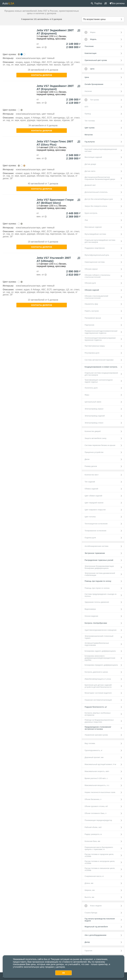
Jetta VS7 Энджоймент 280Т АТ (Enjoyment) (55, 32)
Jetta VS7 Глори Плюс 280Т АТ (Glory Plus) (55, 143)
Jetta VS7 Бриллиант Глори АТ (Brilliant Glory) (55, 201)
